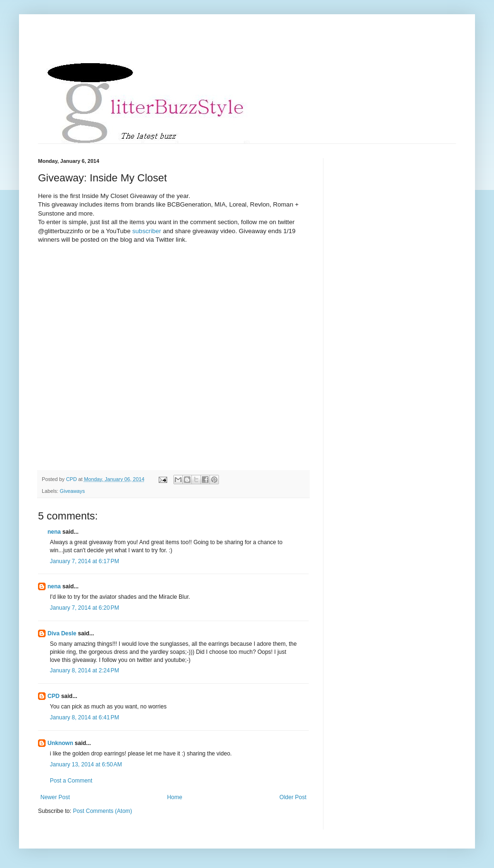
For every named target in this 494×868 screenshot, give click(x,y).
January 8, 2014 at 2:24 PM (85, 670)
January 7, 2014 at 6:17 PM (85, 561)
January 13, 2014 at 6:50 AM (86, 764)
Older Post (293, 797)
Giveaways (72, 491)
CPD (53, 696)
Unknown (60, 743)
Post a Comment (71, 781)
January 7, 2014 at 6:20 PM (85, 608)
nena (54, 532)
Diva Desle (62, 633)
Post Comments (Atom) (102, 811)
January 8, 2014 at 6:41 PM (85, 717)
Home (175, 797)
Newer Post (55, 797)
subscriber (147, 231)
